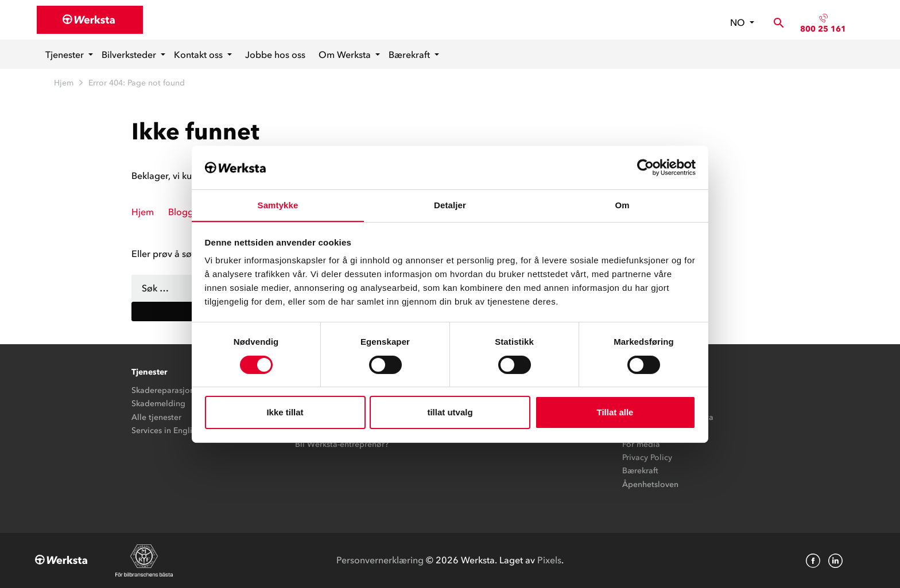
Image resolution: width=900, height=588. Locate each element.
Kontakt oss (199, 54)
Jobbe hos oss (275, 54)
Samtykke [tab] (278, 205)
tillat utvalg (450, 413)
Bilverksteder (130, 54)
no (739, 22)
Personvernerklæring (380, 560)
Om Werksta (346, 54)
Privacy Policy (647, 457)
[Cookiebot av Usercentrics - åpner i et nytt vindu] (645, 167)
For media (641, 444)
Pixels (549, 560)
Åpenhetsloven (650, 484)
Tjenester (66, 54)
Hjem (64, 83)
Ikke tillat (285, 413)
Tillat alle (615, 413)
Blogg (181, 212)
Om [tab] (622, 205)
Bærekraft (410, 54)
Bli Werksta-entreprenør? (342, 444)
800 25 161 (823, 29)
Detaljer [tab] (450, 205)
